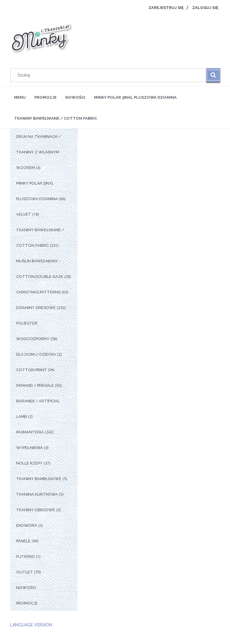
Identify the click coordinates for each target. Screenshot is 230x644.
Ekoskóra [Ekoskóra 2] (27, 525)
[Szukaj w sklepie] (110, 75)
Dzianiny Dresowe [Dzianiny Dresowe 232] (36, 308)
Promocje (27, 603)
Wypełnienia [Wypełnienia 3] (29, 448)
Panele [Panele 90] (23, 541)
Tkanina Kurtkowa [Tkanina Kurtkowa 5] (37, 494)
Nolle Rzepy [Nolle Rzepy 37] (29, 463)
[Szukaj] (213, 75)
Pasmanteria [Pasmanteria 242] (30, 432)
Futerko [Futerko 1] (25, 557)
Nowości (26, 588)
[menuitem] (20, 97)
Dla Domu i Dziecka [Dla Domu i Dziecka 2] (36, 354)
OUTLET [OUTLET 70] (25, 572)
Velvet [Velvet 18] (24, 214)
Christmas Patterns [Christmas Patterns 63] (38, 292)
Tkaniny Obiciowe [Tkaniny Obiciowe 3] (36, 510)
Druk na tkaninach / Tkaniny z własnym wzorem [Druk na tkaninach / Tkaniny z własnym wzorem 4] (38, 152)
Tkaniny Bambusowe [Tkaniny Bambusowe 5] (39, 479)
